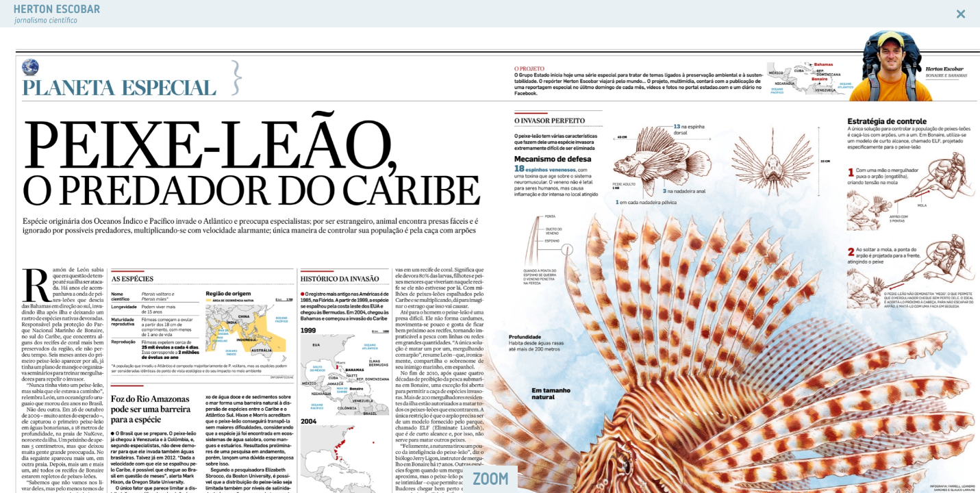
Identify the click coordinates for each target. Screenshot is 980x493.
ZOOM (490, 479)
